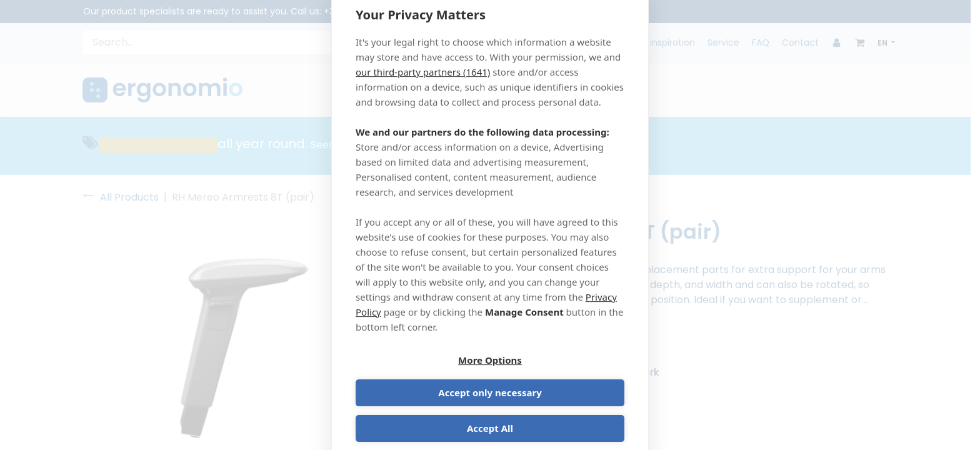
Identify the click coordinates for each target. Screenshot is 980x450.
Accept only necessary (559, 378)
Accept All (490, 414)
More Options (421, 378)
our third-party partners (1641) (423, 87)
